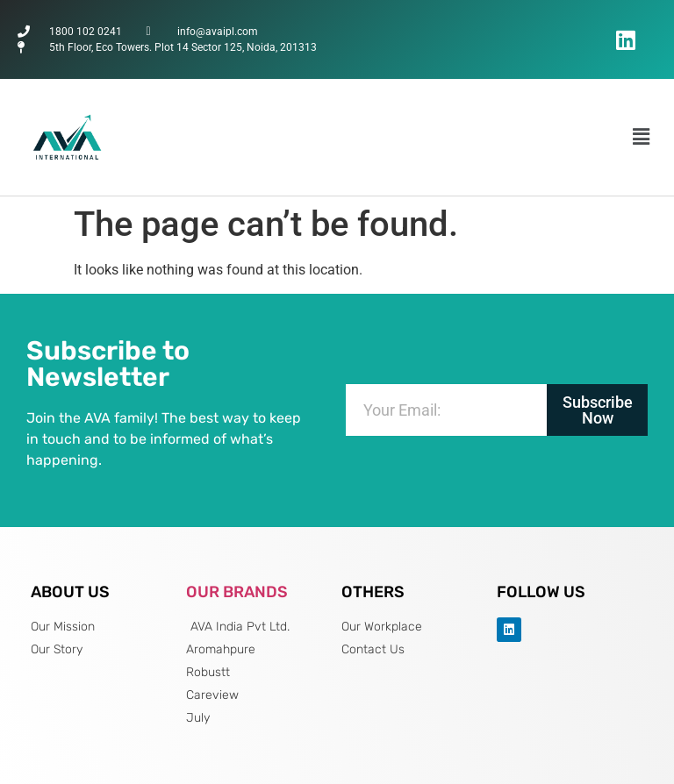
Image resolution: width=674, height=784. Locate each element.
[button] (642, 137)
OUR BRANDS (237, 592)
